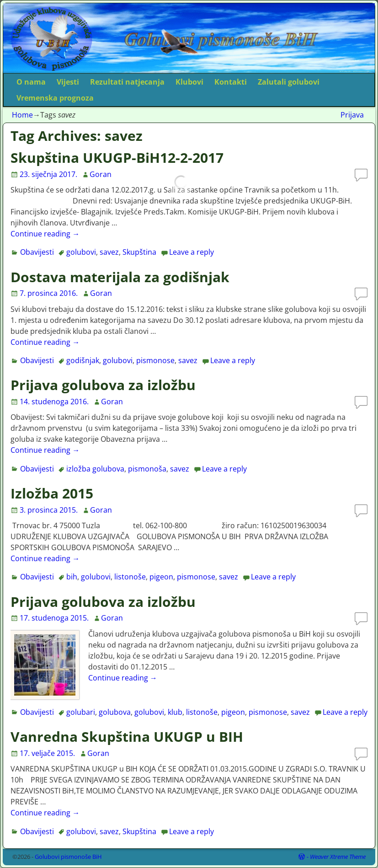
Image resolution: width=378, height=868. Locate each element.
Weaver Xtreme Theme (338, 857)
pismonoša (147, 469)
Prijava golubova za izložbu (103, 385)
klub (175, 712)
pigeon (161, 577)
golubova (115, 712)
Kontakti (231, 82)
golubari (81, 712)
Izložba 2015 (52, 493)
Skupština (139, 252)
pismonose (155, 360)
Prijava (352, 115)
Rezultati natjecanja (127, 82)
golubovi (81, 252)
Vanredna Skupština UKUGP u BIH (127, 737)
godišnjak (83, 360)
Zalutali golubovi (289, 82)
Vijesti (68, 82)
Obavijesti (37, 252)
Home (22, 115)
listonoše (130, 577)
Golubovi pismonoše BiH (68, 857)
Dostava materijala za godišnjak (120, 277)
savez (109, 252)
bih (72, 577)
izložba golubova (95, 469)
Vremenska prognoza (55, 98)
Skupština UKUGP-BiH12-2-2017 (117, 158)
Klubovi (189, 82)
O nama (31, 82)
